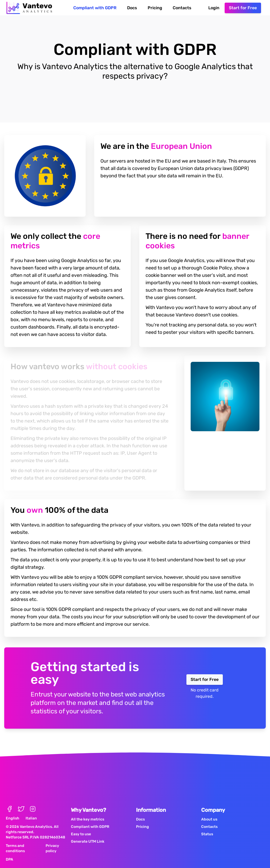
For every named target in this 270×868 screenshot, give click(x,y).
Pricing (155, 8)
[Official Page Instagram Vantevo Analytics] (33, 801)
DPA (9, 852)
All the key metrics (88, 812)
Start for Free (243, 8)
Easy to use (81, 827)
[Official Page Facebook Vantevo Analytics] (9, 801)
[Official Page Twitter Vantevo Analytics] (21, 801)
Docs (132, 8)
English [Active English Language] (13, 811)
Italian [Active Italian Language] (31, 811)
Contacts (182, 8)
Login (214, 8)
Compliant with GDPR (95, 8)
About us (209, 812)
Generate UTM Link (88, 834)
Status (207, 827)
